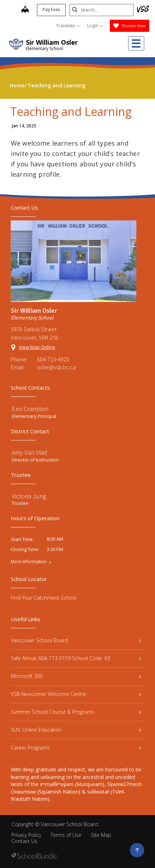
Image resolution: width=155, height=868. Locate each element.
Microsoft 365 (76, 676)
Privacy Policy (26, 835)
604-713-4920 (53, 359)
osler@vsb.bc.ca (56, 367)
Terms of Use (66, 835)
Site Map (101, 835)
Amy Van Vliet (30, 452)
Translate (68, 26)
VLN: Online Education (76, 730)
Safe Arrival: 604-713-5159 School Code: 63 (76, 658)
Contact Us (24, 841)
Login (95, 26)
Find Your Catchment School (44, 598)
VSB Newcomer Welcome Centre (76, 694)
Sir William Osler (52, 42)
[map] (24, 10)
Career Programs (76, 748)
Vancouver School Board (76, 640)
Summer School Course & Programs (76, 712)
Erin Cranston (30, 409)
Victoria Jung (29, 496)
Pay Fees (51, 9)
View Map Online (37, 347)
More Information (29, 562)
